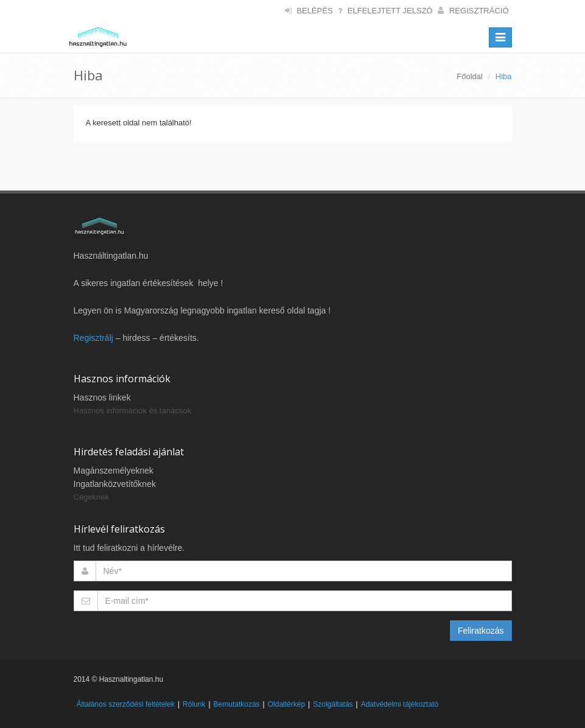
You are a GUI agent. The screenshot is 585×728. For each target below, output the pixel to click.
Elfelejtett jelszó (390, 11)
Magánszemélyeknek (114, 471)
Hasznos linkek (102, 397)
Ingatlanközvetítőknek (115, 484)
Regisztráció (479, 11)
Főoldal (470, 76)
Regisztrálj (93, 338)
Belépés (314, 11)
